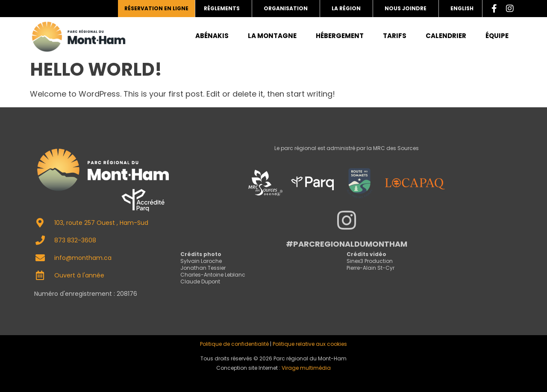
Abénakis (212, 36)
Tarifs (395, 36)
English (462, 8)
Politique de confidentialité (234, 344)
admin (273, 379)
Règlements (222, 8)
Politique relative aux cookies (310, 344)
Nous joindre (406, 8)
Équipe (497, 36)
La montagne (272, 36)
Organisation (286, 8)
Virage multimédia (306, 368)
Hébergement (340, 36)
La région (346, 8)
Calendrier (446, 36)
